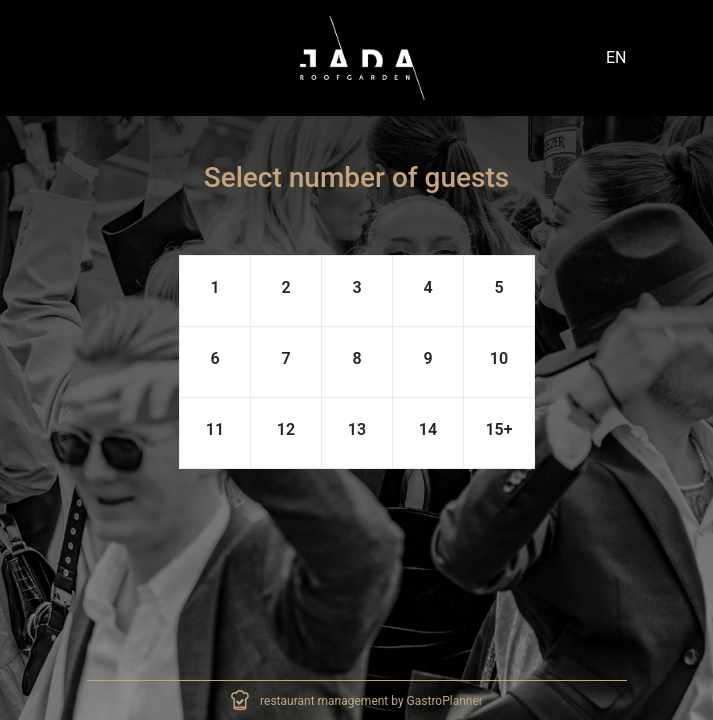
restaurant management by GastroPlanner (371, 701)
